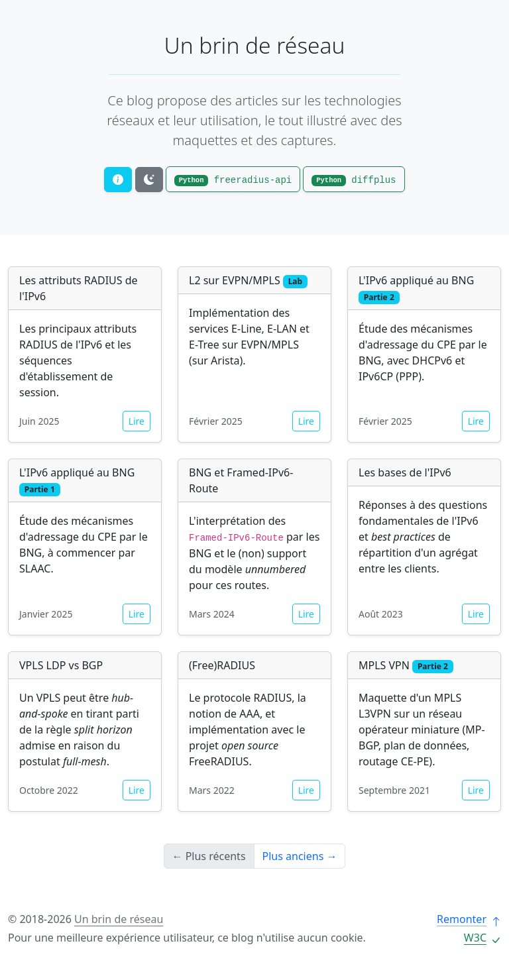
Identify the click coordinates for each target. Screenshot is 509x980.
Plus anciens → (300, 856)
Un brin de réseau (255, 45)
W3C (482, 938)
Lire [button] (137, 421)
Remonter (469, 919)
